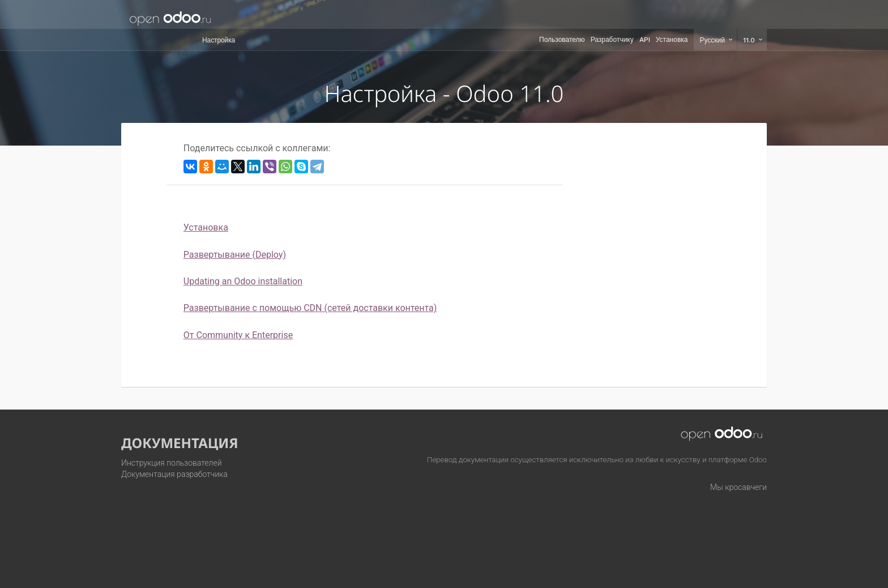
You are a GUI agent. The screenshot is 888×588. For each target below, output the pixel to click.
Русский (713, 40)
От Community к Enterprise (238, 335)
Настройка (219, 40)
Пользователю (562, 40)
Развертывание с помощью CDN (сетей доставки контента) (310, 308)
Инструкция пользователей (172, 463)
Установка (672, 40)
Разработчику (612, 40)
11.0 (750, 40)
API (645, 40)
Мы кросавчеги (738, 487)
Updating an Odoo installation (243, 281)
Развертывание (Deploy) (235, 255)
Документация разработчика (174, 474)
